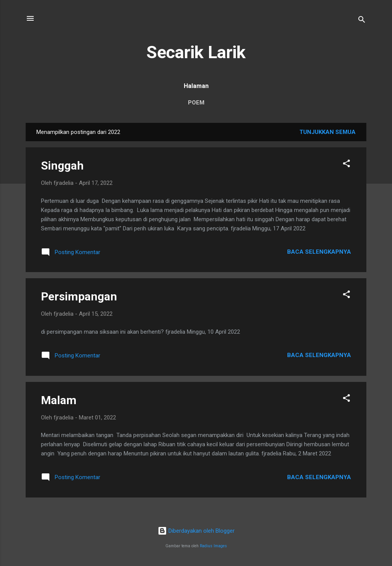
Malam (59, 400)
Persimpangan (79, 296)
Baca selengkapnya (319, 252)
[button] (346, 165)
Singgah (62, 166)
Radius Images (213, 546)
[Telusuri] (362, 21)
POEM (196, 103)
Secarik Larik (196, 52)
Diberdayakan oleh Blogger (196, 531)
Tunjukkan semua (327, 132)
